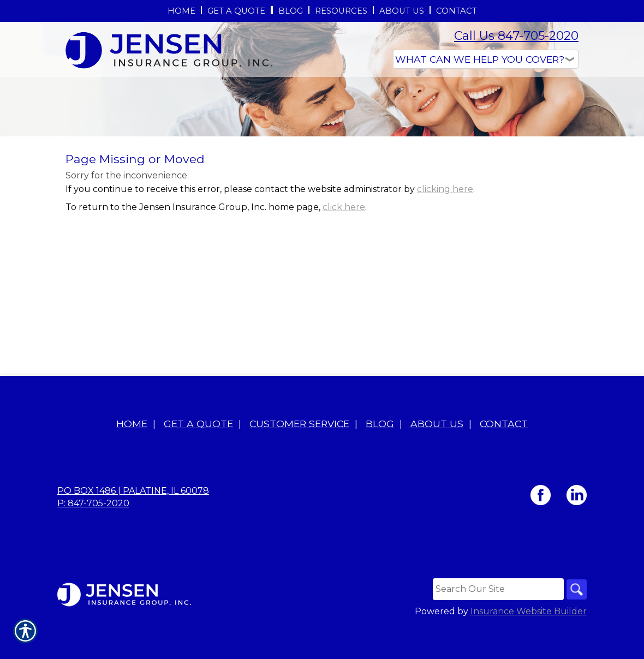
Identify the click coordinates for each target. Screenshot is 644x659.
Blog (380, 457)
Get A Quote (198, 457)
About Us (437, 457)
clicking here (445, 271)
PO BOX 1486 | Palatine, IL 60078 (133, 524)
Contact (504, 457)
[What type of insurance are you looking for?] (486, 59)
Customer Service (299, 457)
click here (344, 289)
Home (132, 457)
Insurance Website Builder (529, 645)
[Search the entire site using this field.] (496, 622)
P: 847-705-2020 (93, 537)
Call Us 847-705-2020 (516, 36)
